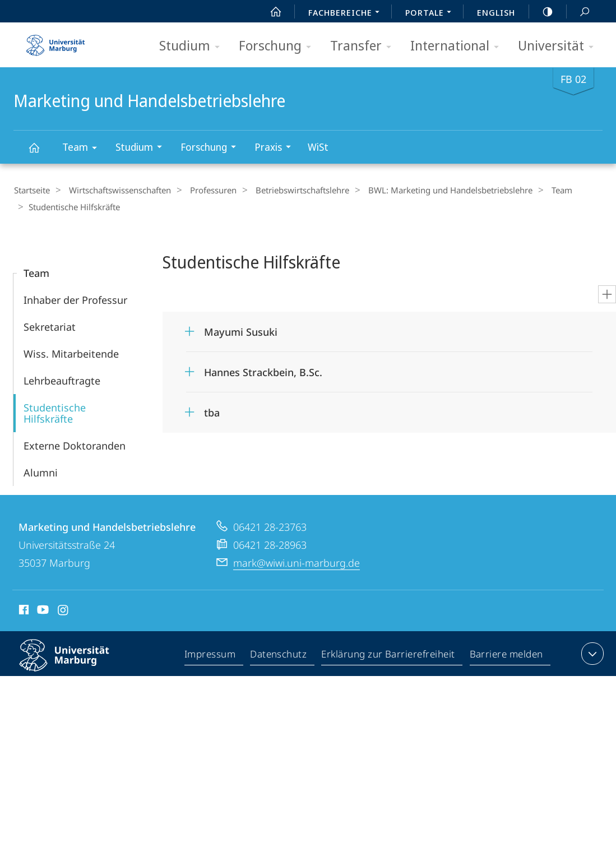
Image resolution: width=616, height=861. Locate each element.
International (458, 46)
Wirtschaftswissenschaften (115, 190)
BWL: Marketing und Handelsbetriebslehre (432, 190)
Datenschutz (279, 655)
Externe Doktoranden (75, 445)
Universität (559, 46)
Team (83, 149)
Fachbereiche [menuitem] (347, 13)
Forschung (279, 46)
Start (270, 12)
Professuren (204, 190)
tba (212, 411)
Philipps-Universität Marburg (74, 663)
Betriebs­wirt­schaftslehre (288, 190)
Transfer (364, 46)
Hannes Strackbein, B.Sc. (263, 371)
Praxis (276, 148)
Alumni (41, 471)
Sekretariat (50, 326)
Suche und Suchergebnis (578, 12)
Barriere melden (506, 655)
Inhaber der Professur (75, 299)
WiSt (318, 147)
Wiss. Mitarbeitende (71, 353)
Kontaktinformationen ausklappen (591, 652)
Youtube (42, 610)
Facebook (23, 610)
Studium (193, 46)
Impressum (210, 655)
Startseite (31, 190)
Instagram (64, 610)
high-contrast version (541, 12)
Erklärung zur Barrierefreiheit (388, 655)
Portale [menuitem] (431, 13)
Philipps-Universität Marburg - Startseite (55, 41)
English (496, 12)
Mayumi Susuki (241, 331)
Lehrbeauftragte (62, 379)
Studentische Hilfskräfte (55, 412)
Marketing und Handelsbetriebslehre (40, 153)
